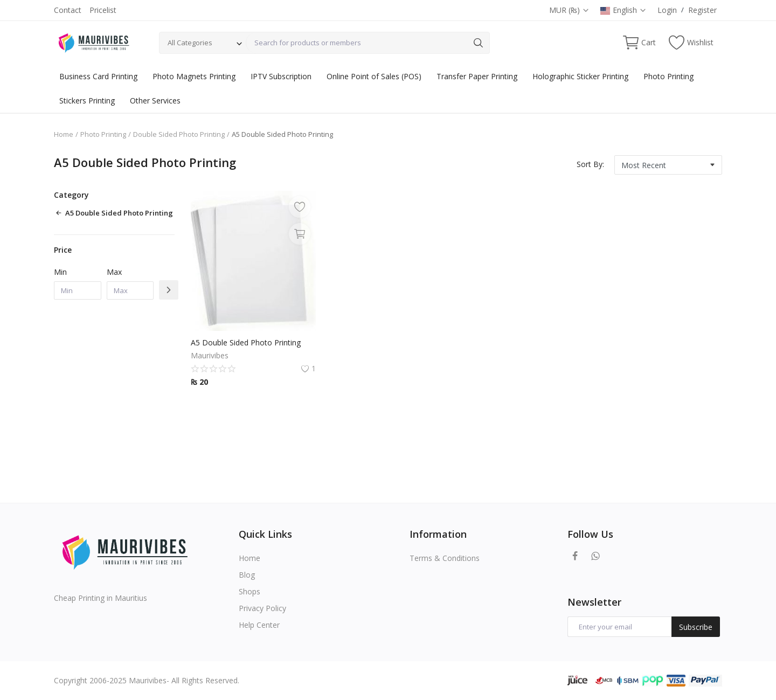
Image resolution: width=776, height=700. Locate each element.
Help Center (259, 625)
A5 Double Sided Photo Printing (246, 342)
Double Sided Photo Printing (179, 134)
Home (64, 134)
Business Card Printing (98, 76)
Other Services (155, 101)
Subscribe (696, 627)
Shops (250, 591)
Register (702, 10)
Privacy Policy (262, 608)
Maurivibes (210, 355)
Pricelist (103, 10)
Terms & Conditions (445, 558)
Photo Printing (668, 76)
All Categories (190, 43)
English (623, 10)
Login (667, 10)
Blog (247, 575)
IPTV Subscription (281, 76)
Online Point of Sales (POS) (374, 76)
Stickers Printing (87, 101)
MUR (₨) (569, 10)
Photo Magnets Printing (194, 76)
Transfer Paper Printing (477, 76)
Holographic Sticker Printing (580, 76)
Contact (68, 10)
